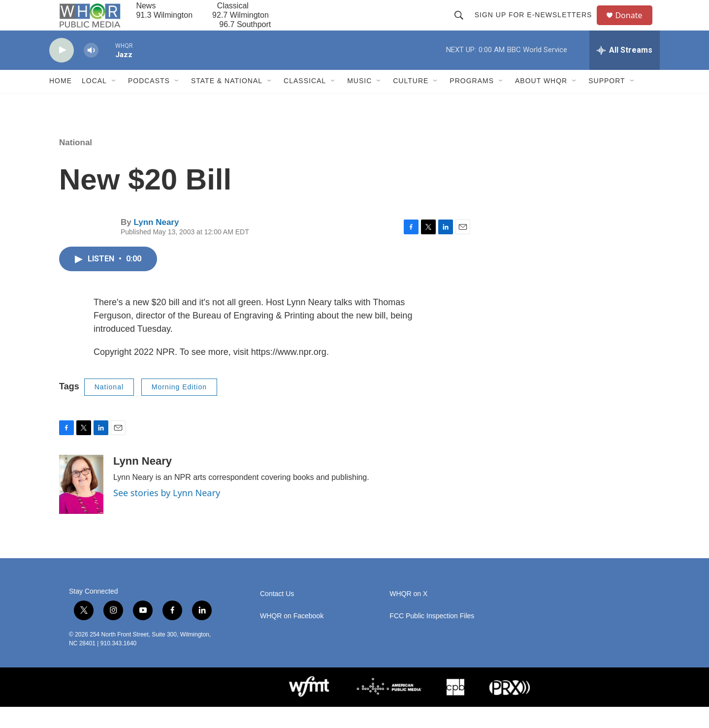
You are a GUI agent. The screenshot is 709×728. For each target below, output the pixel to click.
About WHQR (541, 102)
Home (61, 102)
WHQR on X (408, 615)
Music (359, 102)
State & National (227, 102)
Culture (411, 102)
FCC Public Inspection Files (432, 637)
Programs (472, 102)
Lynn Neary (156, 243)
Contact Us (277, 615)
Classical (305, 102)
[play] (62, 72)
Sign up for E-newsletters (537, 26)
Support (607, 102)
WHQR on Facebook (292, 637)
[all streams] (625, 71)
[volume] (91, 72)
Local (94, 102)
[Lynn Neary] (81, 506)
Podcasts (149, 102)
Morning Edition (179, 408)
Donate (635, 26)
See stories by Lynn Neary (167, 514)
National (76, 164)
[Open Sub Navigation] (114, 102)
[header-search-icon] (463, 26)
